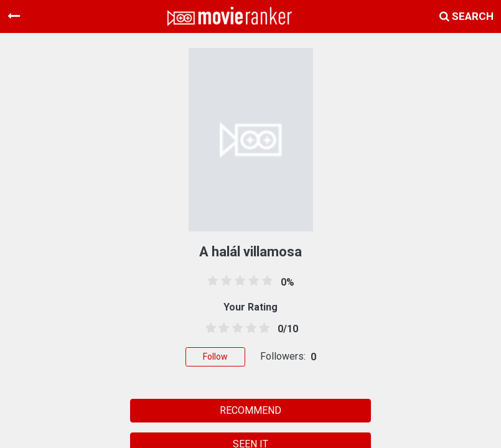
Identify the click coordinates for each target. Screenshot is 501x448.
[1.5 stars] (222, 329)
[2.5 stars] (235, 329)
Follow (215, 357)
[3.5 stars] (249, 329)
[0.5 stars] (208, 329)
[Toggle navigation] (14, 16)
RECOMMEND (250, 410)
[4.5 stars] (262, 329)
